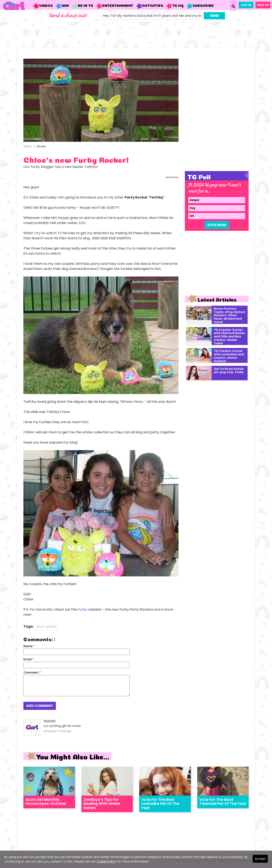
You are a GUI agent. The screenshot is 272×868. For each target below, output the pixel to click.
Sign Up (263, 5)
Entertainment (115, 6)
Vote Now (217, 225)
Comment (32, 673)
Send (215, 16)
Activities (149, 6)
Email (29, 659)
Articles (41, 146)
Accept (260, 859)
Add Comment (40, 706)
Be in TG (82, 6)
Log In (246, 5)
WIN (62, 6)
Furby (83, 609)
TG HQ (175, 6)
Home (27, 146)
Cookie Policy (106, 861)
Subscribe (200, 6)
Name (29, 646)
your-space (47, 626)
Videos (43, 6)
